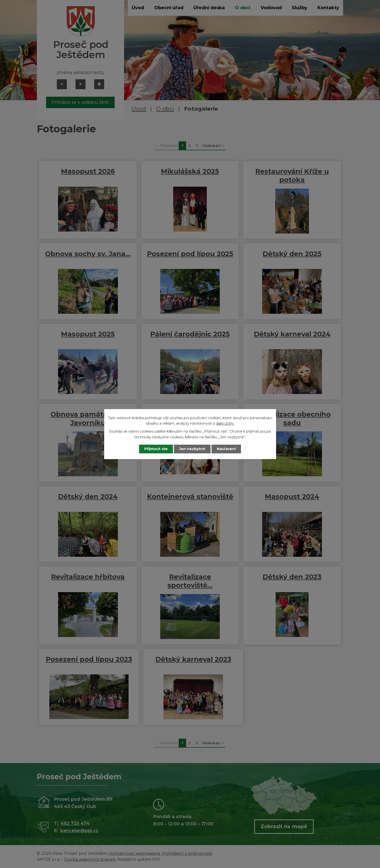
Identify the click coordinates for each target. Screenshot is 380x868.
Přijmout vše (156, 449)
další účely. (225, 423)
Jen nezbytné (192, 449)
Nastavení (226, 449)
